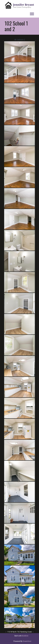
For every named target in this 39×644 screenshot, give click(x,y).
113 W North (11, 632)
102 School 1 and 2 (16, 26)
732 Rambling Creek (25, 632)
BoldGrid (25, 636)
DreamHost (27, 641)
